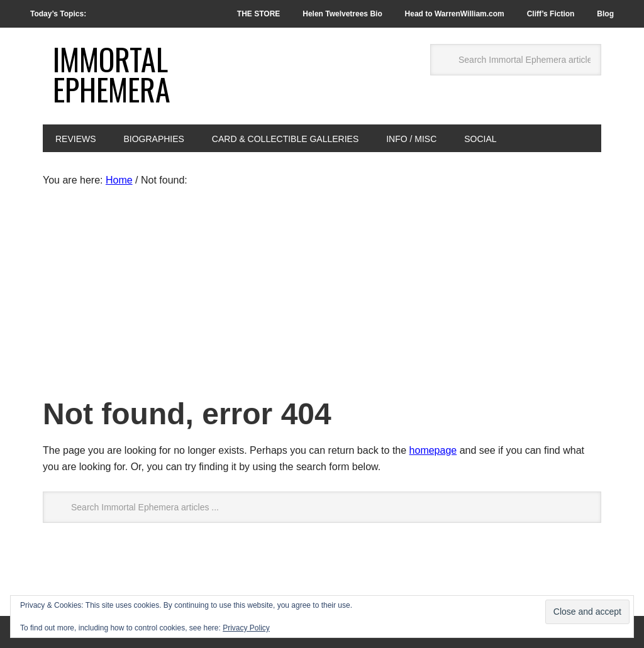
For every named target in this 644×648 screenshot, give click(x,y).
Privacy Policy (246, 628)
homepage (433, 450)
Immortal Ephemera (112, 74)
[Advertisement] (322, 295)
